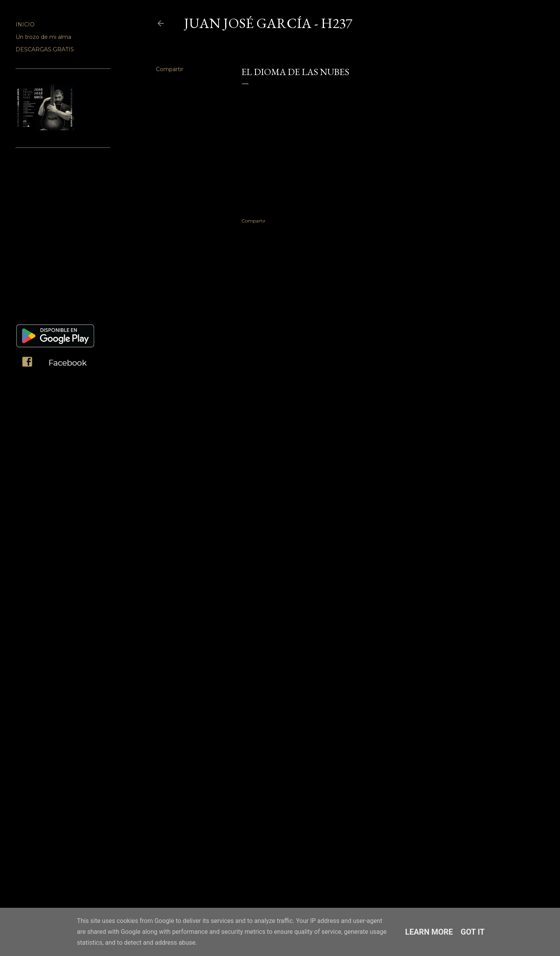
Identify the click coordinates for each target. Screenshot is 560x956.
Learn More (429, 932)
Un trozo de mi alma (43, 37)
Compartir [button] (170, 69)
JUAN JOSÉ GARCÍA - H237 (268, 23)
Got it (473, 932)
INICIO (25, 25)
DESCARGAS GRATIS (45, 49)
